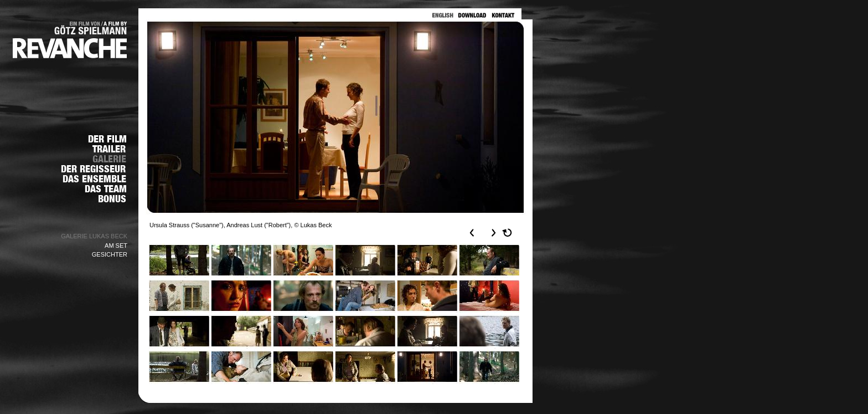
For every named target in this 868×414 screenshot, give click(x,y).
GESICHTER (110, 254)
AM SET (116, 246)
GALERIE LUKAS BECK (94, 236)
